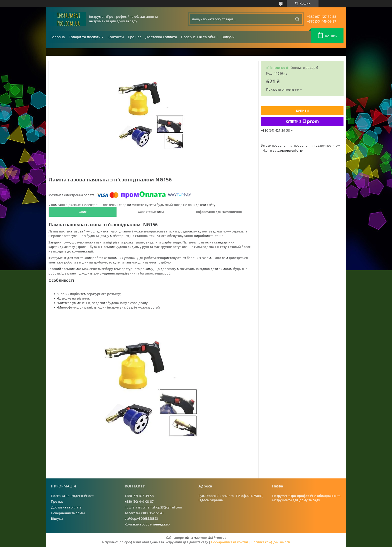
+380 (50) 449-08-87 (139, 501)
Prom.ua (220, 537)
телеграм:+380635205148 (144, 513)
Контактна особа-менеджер (147, 524)
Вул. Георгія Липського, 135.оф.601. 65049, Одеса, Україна (231, 498)
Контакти (116, 37)
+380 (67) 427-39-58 (139, 496)
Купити (302, 111)
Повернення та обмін (199, 37)
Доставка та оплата (66, 507)
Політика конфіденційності (73, 496)
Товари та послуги (85, 37)
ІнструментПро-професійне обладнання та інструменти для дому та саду (306, 498)
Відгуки (228, 37)
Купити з (302, 122)
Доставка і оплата (161, 37)
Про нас (134, 37)
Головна (58, 37)
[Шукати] (297, 19)
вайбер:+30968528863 (141, 518)
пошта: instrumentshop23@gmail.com (153, 507)
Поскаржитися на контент (230, 542)
